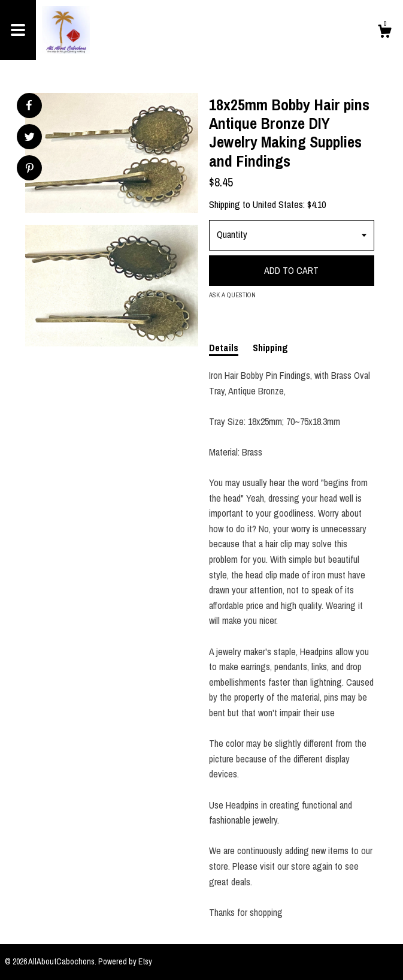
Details (224, 348)
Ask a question (232, 295)
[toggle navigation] (18, 30)
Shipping (270, 348)
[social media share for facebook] (29, 105)
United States (278, 204)
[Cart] (384, 33)
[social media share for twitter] (30, 138)
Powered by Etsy (125, 961)
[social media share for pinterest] (30, 169)
